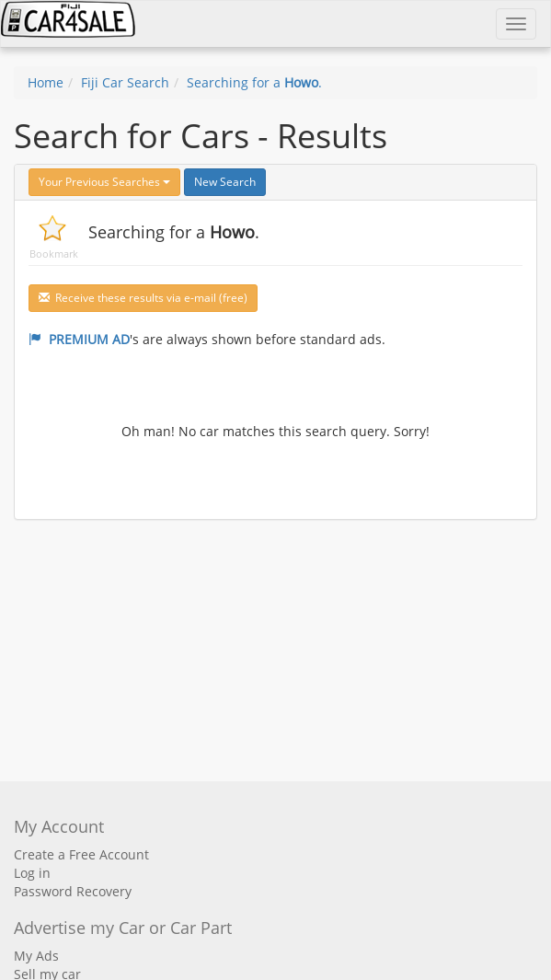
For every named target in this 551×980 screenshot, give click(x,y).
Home (46, 82)
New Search (225, 182)
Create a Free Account (81, 854)
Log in (32, 873)
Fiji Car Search (125, 82)
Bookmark (54, 254)
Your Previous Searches (104, 182)
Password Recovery (73, 891)
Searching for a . (254, 82)
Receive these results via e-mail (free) (143, 298)
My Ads (36, 956)
